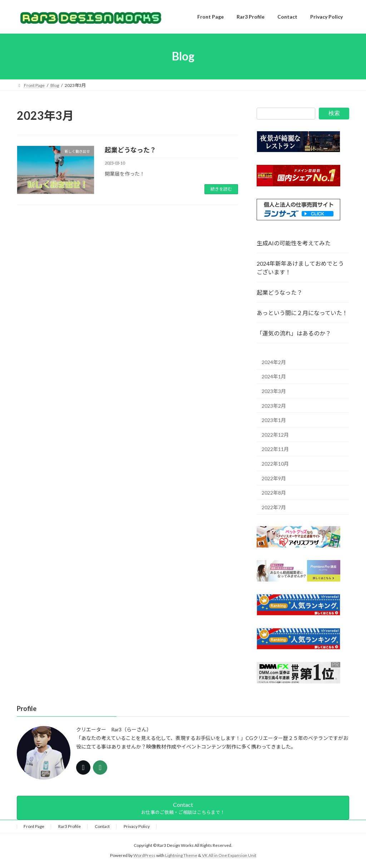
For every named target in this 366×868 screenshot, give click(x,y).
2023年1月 (274, 420)
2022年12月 (275, 434)
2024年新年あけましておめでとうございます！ (300, 268)
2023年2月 (274, 405)
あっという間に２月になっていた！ (302, 313)
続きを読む (221, 189)
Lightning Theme (181, 856)
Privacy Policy (137, 826)
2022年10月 (275, 464)
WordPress (144, 856)
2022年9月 (274, 478)
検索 (334, 113)
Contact (102, 826)
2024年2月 (274, 362)
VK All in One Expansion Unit (229, 856)
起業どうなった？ (130, 150)
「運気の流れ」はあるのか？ (294, 333)
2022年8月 (274, 493)
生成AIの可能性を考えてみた (294, 243)
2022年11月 (275, 449)
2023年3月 (274, 391)
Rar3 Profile (70, 826)
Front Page (34, 826)
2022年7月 (274, 507)
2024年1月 (274, 376)
